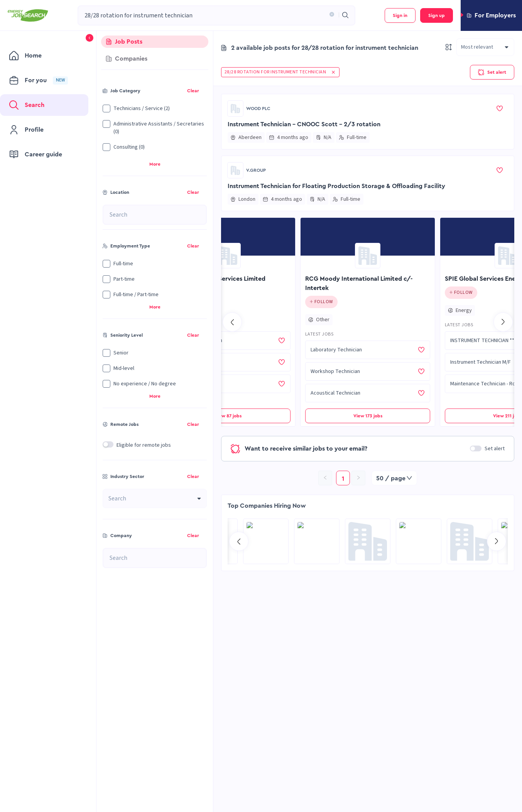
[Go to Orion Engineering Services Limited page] (228, 256)
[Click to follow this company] (321, 302)
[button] (330, 15)
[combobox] (205, 15)
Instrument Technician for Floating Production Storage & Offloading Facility (336, 186)
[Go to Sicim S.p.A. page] (317, 541)
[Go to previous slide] (232, 322)
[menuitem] (44, 56)
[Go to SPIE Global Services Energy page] (507, 256)
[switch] (108, 444)
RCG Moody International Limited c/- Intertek (359, 283)
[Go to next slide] (503, 322)
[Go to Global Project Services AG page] (368, 541)
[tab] (155, 42)
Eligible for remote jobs (144, 445)
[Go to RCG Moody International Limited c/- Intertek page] (368, 256)
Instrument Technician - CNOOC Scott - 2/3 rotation (304, 124)
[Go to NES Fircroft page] (470, 541)
